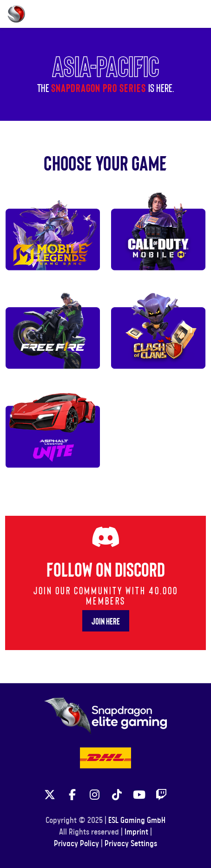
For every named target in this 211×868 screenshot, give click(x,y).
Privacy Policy (76, 844)
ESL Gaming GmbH (137, 821)
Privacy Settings (131, 844)
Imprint (136, 832)
